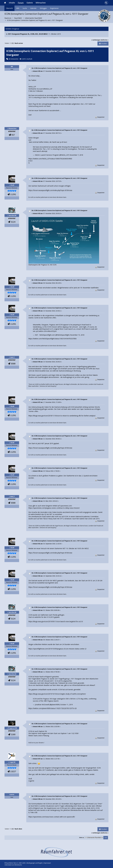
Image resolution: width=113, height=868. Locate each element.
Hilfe (18, 8)
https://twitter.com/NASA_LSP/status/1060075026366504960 (50, 159)
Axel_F (13, 357)
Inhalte (12, 3)
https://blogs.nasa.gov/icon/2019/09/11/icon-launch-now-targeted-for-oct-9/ (56, 621)
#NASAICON (37, 149)
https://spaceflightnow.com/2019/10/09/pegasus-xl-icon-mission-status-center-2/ (57, 649)
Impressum (47, 863)
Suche (25, 8)
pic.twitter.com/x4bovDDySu (46, 331)
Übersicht (9, 8)
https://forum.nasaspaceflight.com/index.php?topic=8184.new (50, 190)
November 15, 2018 (77, 335)
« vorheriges (96, 40)
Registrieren (54, 8)
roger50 (12, 762)
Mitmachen (41, 3)
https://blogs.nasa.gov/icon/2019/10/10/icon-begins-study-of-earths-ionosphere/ (57, 694)
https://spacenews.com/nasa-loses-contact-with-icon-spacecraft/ (52, 817)
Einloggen (43, 8)
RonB (12, 185)
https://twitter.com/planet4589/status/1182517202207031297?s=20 (53, 708)
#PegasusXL (75, 147)
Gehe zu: (82, 838)
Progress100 (13, 728)
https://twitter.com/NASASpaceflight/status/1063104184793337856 (52, 339)
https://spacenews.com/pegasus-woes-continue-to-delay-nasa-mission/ (54, 508)
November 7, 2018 (76, 155)
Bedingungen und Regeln (35, 863)
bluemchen (13, 128)
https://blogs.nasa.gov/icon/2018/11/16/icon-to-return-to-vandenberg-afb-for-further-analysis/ (62, 416)
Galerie (30, 3)
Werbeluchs (18, 865)
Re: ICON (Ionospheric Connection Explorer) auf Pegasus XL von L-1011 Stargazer (59, 68)
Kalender (33, 8)
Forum (21, 3)
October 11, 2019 (66, 705)
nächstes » (105, 40)
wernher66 (12, 215)
